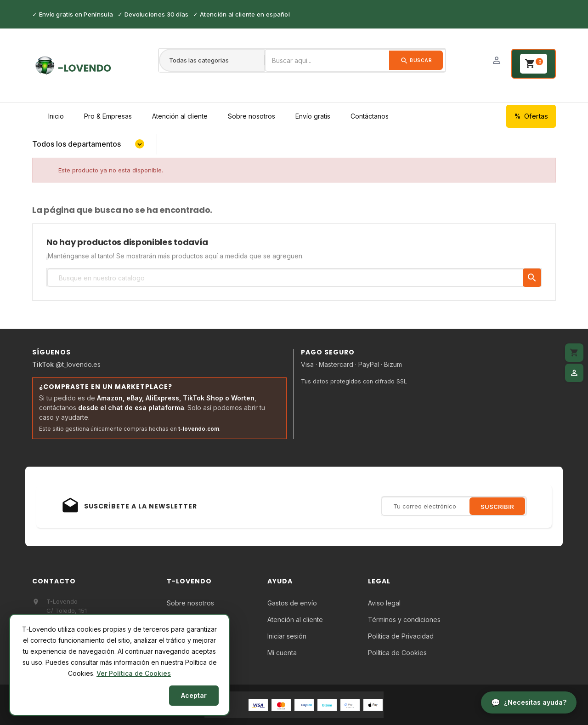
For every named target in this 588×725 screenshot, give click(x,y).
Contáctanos (370, 116)
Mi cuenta (282, 653)
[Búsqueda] (294, 278)
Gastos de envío (292, 603)
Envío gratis (313, 116)
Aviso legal (384, 603)
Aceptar (194, 695)
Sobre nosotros (252, 116)
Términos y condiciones (404, 619)
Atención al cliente (180, 116)
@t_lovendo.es (66, 364)
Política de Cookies (397, 653)
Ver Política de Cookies (134, 673)
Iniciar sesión (287, 636)
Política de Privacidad (401, 636)
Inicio (56, 116)
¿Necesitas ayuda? (535, 702)
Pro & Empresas (108, 116)
